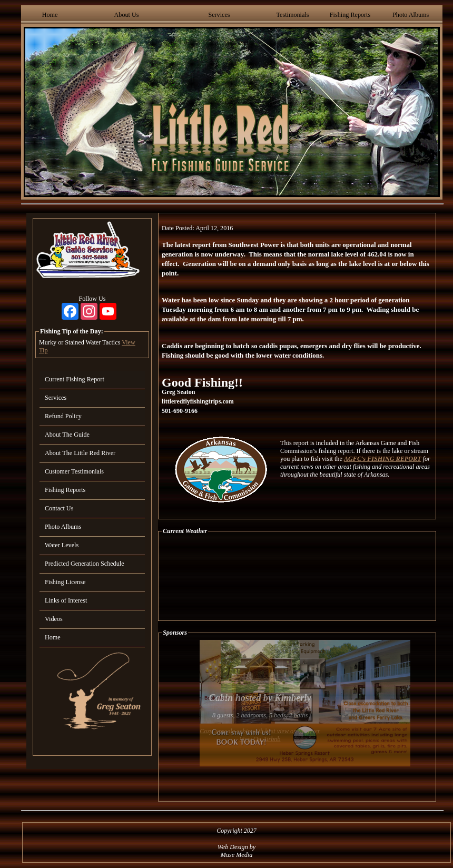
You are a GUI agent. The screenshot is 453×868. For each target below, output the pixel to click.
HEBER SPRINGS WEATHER (297, 578)
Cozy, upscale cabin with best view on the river (260, 731)
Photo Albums (411, 15)
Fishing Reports (350, 15)
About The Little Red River (80, 453)
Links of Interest (66, 600)
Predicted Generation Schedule (85, 564)
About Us (127, 15)
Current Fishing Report (75, 379)
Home (50, 15)
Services (219, 15)
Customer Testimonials (74, 471)
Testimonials (292, 15)
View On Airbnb (260, 739)
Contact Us (59, 508)
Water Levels (62, 545)
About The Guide (67, 435)
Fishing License (65, 582)
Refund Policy (63, 416)
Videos (54, 619)
